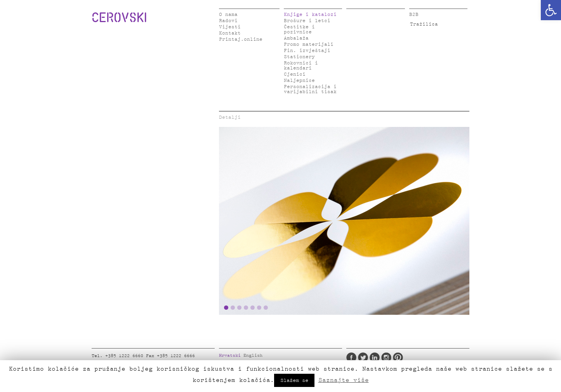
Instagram (386, 357)
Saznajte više (344, 380)
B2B (414, 15)
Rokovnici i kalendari (301, 66)
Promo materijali (309, 44)
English (253, 356)
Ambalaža (296, 38)
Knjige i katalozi (310, 15)
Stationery (299, 57)
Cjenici (295, 74)
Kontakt (230, 33)
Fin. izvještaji (307, 51)
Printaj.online (241, 39)
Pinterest (398, 357)
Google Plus (410, 357)
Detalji (230, 117)
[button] (551, 10)
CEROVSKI (119, 17)
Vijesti (230, 27)
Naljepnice (299, 81)
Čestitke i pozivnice (299, 29)
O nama (228, 15)
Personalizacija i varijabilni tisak (310, 89)
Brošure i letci (307, 21)
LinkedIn (375, 357)
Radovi (228, 21)
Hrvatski (230, 356)
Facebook (351, 357)
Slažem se (294, 380)
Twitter (363, 357)
